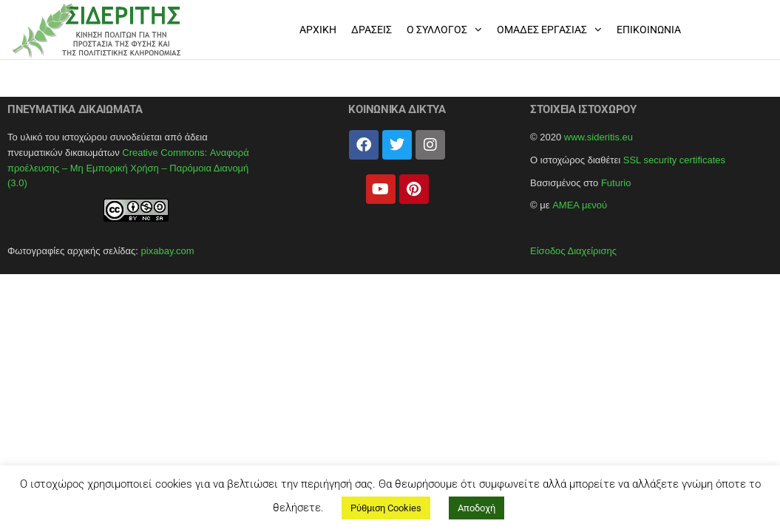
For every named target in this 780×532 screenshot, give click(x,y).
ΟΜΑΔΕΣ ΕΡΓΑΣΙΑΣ (542, 30)
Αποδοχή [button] (477, 508)
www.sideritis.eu (598, 137)
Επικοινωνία (649, 30)
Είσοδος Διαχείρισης (573, 251)
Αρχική (318, 30)
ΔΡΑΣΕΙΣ (372, 30)
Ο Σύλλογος (437, 30)
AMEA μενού (580, 205)
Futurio (616, 183)
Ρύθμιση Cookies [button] (386, 508)
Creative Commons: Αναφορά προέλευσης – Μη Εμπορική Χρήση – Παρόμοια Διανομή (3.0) (128, 168)
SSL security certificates (674, 160)
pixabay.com (168, 251)
